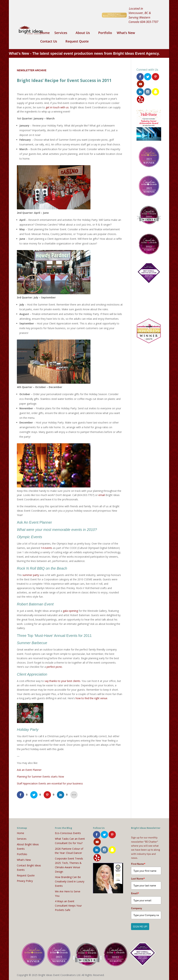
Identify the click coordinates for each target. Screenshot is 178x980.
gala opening (70, 611)
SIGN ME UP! (140, 927)
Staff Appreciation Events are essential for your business (50, 783)
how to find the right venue (91, 698)
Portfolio (105, 33)
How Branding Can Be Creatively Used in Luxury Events (70, 881)
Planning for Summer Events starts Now (40, 777)
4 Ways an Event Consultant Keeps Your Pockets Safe (68, 906)
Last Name (138, 879)
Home (45, 33)
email (102, 495)
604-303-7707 (149, 22)
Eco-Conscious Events (68, 833)
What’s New (126, 33)
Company (136, 908)
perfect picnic (54, 667)
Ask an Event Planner (29, 770)
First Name (138, 864)
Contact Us (49, 42)
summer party (31, 575)
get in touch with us (57, 107)
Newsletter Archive (32, 70)
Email (135, 893)
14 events (46, 548)
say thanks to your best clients (62, 681)
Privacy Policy (25, 881)
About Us (83, 33)
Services (61, 33)
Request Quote (77, 42)
